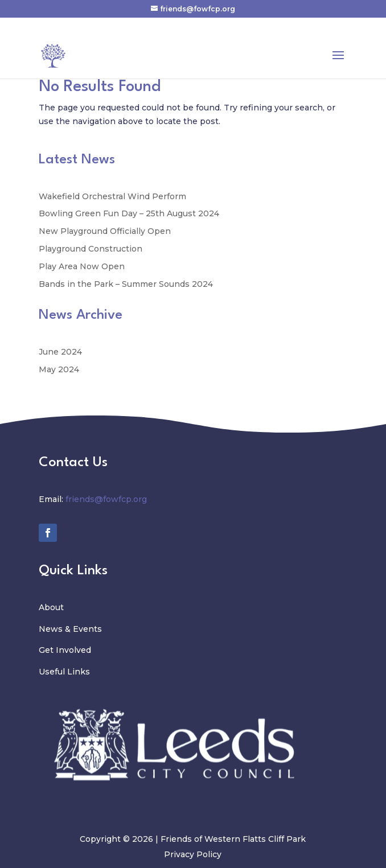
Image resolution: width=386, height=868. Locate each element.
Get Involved (65, 650)
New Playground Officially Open (105, 231)
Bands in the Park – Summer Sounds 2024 (126, 284)
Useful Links (64, 672)
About (51, 607)
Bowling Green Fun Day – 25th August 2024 (129, 213)
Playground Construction (91, 249)
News (52, 629)
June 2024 (60, 352)
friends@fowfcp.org (106, 499)
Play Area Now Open (82, 266)
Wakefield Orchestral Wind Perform (112, 196)
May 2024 (59, 369)
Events (87, 629)
